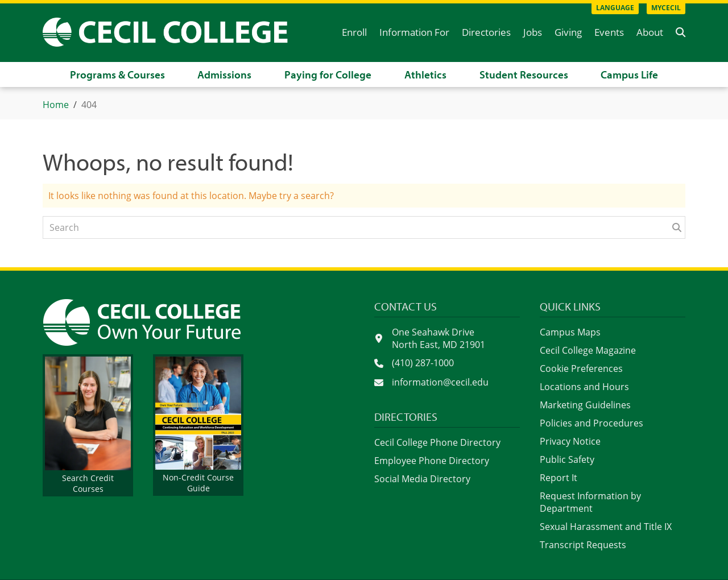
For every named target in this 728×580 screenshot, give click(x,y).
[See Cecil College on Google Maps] (447, 338)
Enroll (354, 32)
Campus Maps (570, 332)
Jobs (533, 32)
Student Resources (524, 74)
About (650, 32)
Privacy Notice (570, 441)
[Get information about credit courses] (88, 425)
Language (615, 8)
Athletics (425, 74)
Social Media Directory (422, 479)
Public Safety (567, 459)
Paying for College (328, 74)
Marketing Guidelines (585, 405)
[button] (681, 32)
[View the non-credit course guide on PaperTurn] (198, 425)
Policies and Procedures (591, 423)
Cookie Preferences (581, 368)
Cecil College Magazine (588, 350)
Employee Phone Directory (432, 461)
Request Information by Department (590, 502)
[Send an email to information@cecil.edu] (447, 383)
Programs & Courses (117, 74)
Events (609, 32)
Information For (414, 32)
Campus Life (629, 74)
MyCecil (666, 8)
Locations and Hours (584, 387)
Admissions (224, 74)
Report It (559, 478)
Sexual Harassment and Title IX (606, 527)
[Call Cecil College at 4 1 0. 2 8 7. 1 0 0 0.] (447, 363)
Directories (486, 32)
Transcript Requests (583, 545)
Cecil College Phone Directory (437, 442)
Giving (568, 32)
